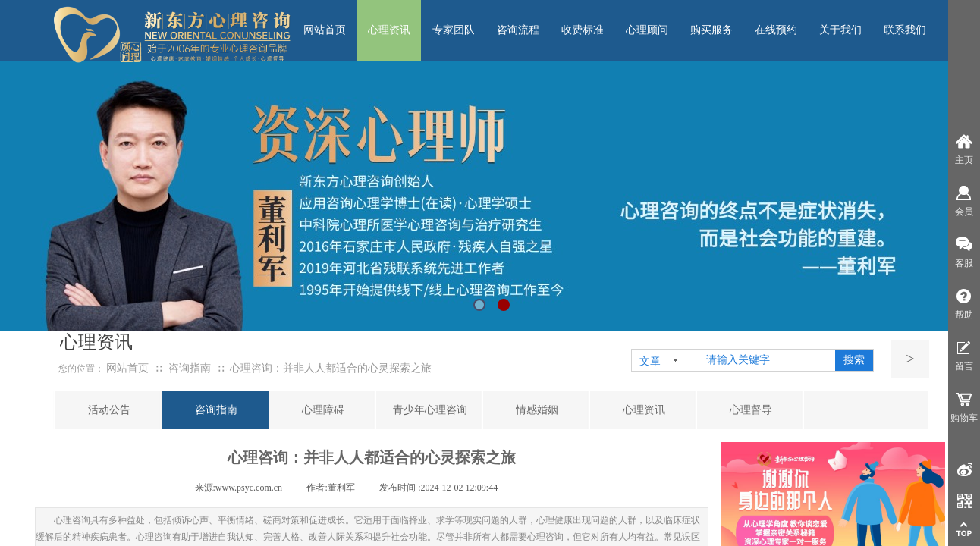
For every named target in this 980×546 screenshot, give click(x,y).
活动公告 (109, 410)
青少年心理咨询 (430, 410)
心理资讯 (644, 410)
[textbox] (768, 360)
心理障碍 (323, 410)
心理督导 (751, 410)
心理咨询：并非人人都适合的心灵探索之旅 (331, 368)
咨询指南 (190, 368)
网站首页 (127, 368)
